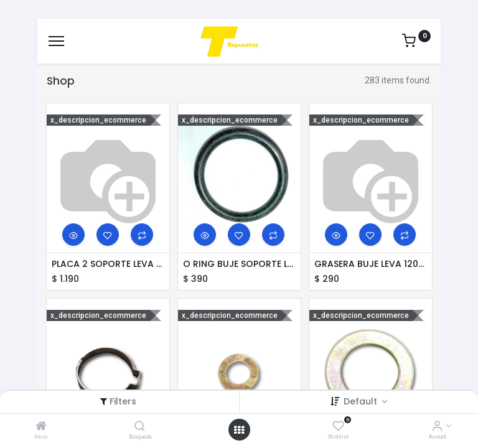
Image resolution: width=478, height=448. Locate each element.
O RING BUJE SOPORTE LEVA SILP (239, 264)
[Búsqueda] (140, 427)
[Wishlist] (338, 427)
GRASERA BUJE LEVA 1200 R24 (371, 264)
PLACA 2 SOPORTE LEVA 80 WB (108, 264)
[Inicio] (41, 427)
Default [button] (362, 401)
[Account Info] (437, 427)
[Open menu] (239, 430)
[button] (73, 235)
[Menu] (56, 41)
